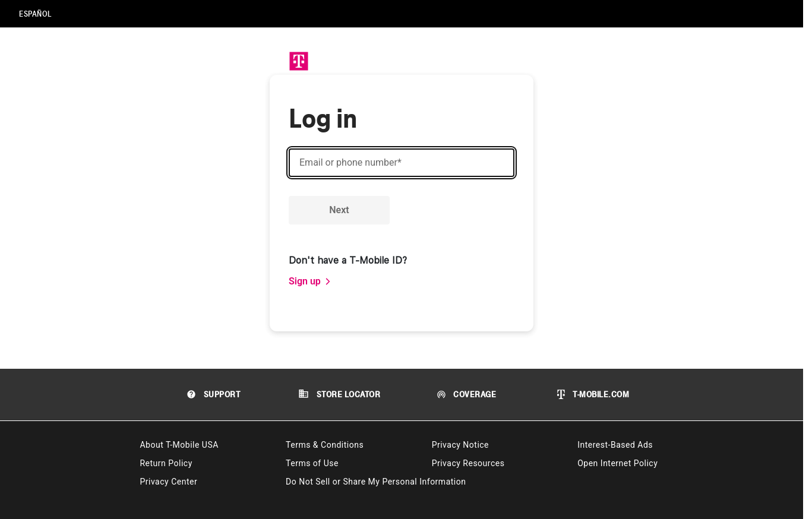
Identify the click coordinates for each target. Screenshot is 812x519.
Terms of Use (312, 463)
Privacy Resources (468, 463)
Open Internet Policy (617, 463)
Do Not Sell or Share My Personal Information (376, 482)
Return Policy (166, 463)
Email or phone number (350, 163)
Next (339, 210)
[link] (310, 281)
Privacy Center (168, 482)
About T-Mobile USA (179, 445)
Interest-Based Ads (615, 445)
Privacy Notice (460, 445)
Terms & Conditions (325, 445)
